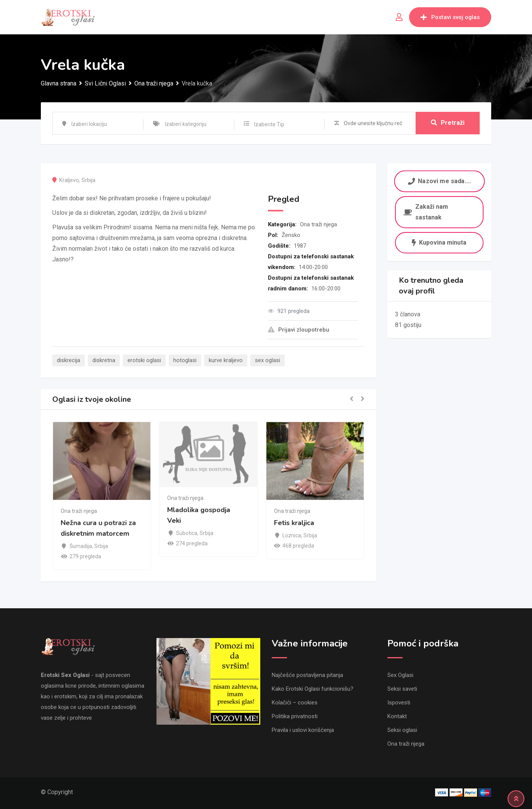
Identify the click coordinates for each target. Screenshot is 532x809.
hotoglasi (185, 360)
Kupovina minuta (439, 243)
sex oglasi (268, 360)
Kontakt (397, 716)
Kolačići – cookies (295, 703)
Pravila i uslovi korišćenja (303, 730)
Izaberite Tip (269, 124)
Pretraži (448, 123)
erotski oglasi (144, 360)
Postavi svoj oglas (450, 17)
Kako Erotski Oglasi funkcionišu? (313, 689)
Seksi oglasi (402, 730)
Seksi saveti (402, 689)
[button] (351, 399)
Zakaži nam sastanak (426, 212)
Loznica (292, 535)
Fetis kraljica (294, 523)
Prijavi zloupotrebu (299, 330)
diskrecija (69, 360)
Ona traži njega (318, 224)
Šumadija (81, 546)
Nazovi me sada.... (439, 181)
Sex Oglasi (400, 675)
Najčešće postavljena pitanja (307, 675)
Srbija (89, 180)
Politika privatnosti (295, 716)
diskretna (104, 360)
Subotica (187, 533)
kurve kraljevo (226, 360)
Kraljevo (69, 180)
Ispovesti (399, 703)
